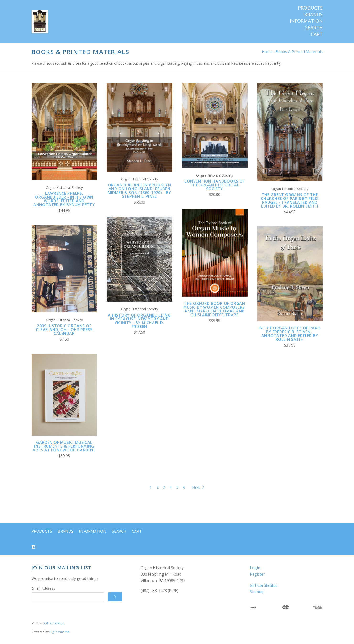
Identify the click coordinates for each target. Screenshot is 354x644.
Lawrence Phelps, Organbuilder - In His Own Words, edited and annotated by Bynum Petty (64, 199)
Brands (313, 15)
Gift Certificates (264, 585)
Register (257, 574)
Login (255, 568)
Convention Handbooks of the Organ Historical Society (214, 185)
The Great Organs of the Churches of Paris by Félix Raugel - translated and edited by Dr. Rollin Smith (290, 200)
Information (306, 21)
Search (314, 28)
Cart (317, 34)
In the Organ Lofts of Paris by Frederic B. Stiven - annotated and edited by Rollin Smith (290, 334)
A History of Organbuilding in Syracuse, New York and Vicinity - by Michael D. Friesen (139, 321)
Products (310, 8)
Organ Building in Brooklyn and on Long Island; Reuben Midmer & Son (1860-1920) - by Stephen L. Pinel (139, 191)
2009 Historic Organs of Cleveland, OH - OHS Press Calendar (64, 330)
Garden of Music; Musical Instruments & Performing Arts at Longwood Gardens (64, 446)
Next (198, 487)
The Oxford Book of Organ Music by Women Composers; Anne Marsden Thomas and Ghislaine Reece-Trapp (215, 309)
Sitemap (257, 592)
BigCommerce (59, 632)
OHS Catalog (54, 623)
